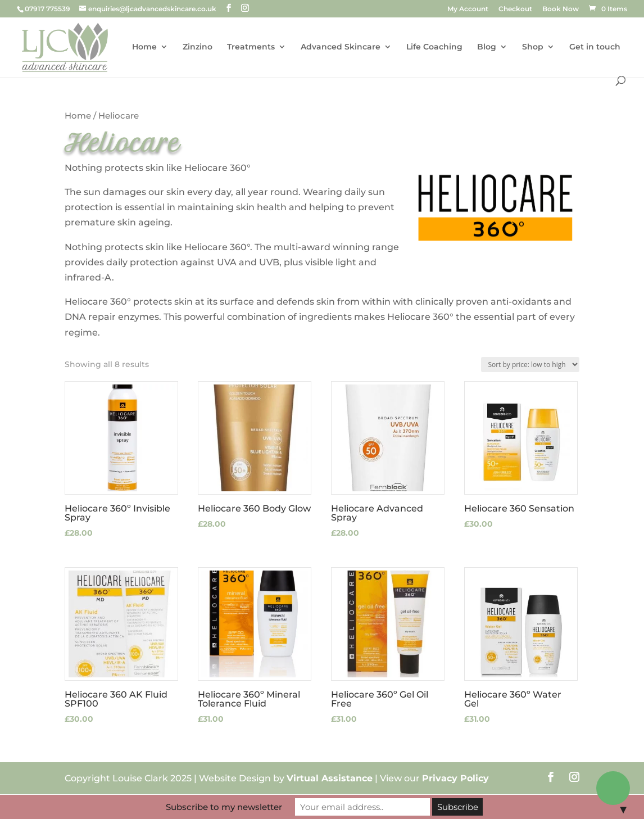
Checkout (515, 9)
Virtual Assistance (330, 778)
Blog (487, 47)
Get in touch (595, 47)
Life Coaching (434, 47)
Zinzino (198, 47)
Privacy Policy (455, 778)
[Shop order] (530, 365)
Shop (533, 47)
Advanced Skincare (341, 47)
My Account (468, 9)
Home (144, 47)
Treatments (251, 47)
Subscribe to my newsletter (224, 807)
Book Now (561, 9)
